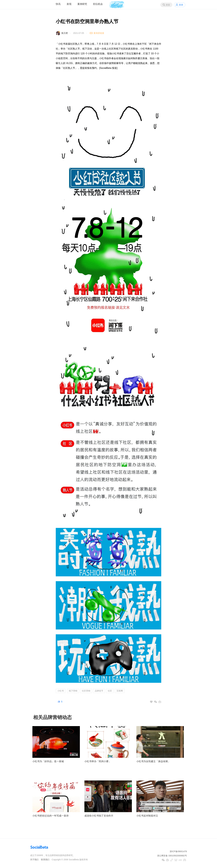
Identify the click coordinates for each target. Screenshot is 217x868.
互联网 (120, 691)
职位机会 (98, 4)
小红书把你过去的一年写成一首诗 (50, 816)
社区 (110, 691)
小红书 (61, 691)
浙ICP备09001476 (178, 851)
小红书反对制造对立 (147, 816)
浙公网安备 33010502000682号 (172, 856)
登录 (181, 5)
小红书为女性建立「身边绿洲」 (153, 761)
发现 (69, 4)
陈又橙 (65, 33)
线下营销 (73, 691)
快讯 (58, 4)
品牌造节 (99, 691)
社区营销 (86, 691)
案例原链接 (99, 33)
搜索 (168, 5)
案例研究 (82, 4)
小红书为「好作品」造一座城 (48, 761)
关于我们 (34, 860)
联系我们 (45, 860)
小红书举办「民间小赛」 (98, 761)
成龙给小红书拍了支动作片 (99, 816)
